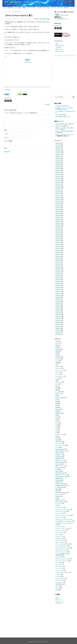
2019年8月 (58, 299)
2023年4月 (58, 213)
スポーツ (58, 372)
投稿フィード (59, 599)
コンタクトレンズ (60, 376)
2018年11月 (58, 317)
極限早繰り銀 (59, 413)
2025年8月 (58, 159)
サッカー (58, 374)
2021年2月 (58, 264)
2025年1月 (58, 172)
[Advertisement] (27, 72)
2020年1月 (58, 289)
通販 (57, 390)
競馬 (57, 402)
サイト (6, 137)
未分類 (57, 417)
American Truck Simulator (62, 477)
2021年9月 (58, 250)
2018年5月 (58, 328)
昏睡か (5, 148)
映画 (57, 419)
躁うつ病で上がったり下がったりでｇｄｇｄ (25, 2)
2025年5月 (58, 165)
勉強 (57, 347)
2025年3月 (58, 169)
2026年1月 (58, 149)
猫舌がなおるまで (60, 45)
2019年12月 (58, 291)
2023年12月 (58, 198)
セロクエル (58, 366)
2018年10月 (58, 319)
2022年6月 (58, 233)
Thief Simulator (59, 442)
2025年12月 (58, 151)
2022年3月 (58, 239)
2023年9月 (58, 204)
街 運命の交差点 (60, 487)
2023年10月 (58, 202)
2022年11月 (58, 223)
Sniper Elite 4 (59, 453)
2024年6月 (58, 186)
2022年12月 (58, 221)
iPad (57, 436)
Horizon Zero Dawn (60, 473)
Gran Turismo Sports (45, 19)
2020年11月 (58, 270)
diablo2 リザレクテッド (61, 475)
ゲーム (45, 8)
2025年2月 (58, 170)
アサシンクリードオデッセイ (62, 519)
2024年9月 (58, 180)
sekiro (57, 469)
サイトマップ (60, 8)
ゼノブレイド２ (59, 526)
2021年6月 (58, 256)
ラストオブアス (59, 557)
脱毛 (57, 400)
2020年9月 (58, 274)
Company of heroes (60, 484)
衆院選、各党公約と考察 (61, 124)
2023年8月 (58, 206)
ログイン (58, 597)
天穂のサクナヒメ (60, 460)
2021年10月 (58, 248)
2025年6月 (58, 163)
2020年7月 (58, 278)
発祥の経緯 (58, 409)
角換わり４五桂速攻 (60, 398)
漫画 (57, 411)
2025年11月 (58, 153)
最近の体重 (7, 152)
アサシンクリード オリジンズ (63, 515)
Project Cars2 (59, 457)
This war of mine (59, 468)
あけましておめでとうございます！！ (65, 134)
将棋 (57, 363)
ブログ (57, 588)
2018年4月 (58, 330)
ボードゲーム (59, 565)
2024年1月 (58, 196)
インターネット (59, 434)
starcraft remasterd (60, 449)
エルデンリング (59, 538)
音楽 (57, 425)
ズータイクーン (59, 536)
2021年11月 (58, 247)
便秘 (57, 355)
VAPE (57, 438)
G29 (56, 498)
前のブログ (66, 8)
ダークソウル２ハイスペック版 (63, 548)
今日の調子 (58, 357)
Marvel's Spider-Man (60, 462)
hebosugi (47, 104)
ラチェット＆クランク (61, 530)
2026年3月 (58, 145)
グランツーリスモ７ (60, 542)
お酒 (57, 427)
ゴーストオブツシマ (60, 540)
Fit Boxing (58, 496)
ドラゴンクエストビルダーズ (62, 572)
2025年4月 (58, 167)
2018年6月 (58, 326)
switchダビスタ (59, 455)
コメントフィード (60, 601)
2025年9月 (58, 157)
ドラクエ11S (59, 576)
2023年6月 (58, 209)
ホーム (5, 8)
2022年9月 (58, 227)
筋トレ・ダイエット (52, 8)
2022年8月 (58, 229)
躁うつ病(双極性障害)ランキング (61, 19)
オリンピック (59, 443)
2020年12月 (58, 268)
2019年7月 (58, 301)
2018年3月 (58, 332)
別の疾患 (58, 349)
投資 (57, 405)
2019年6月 (58, 303)
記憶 (57, 396)
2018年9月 (58, 321)
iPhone (57, 440)
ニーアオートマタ (60, 570)
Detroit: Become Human (61, 485)
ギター (57, 384)
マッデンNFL (59, 563)
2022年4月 (58, 237)
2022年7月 (58, 231)
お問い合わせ (10, 8)
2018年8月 (58, 323)
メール (6, 134)
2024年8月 (58, 182)
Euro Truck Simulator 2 (61, 493)
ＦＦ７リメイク (59, 494)
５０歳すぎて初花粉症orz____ (63, 106)
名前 (6, 130)
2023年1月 (58, 219)
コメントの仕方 (18, 8)
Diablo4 (57, 489)
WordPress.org (59, 603)
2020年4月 (58, 284)
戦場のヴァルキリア (60, 466)
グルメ (57, 423)
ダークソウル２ (59, 517)
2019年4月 (58, 307)
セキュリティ (59, 368)
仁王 (57, 505)
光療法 (57, 351)
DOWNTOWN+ (59, 584)
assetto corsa (59, 480)
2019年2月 (58, 311)
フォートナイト (59, 569)
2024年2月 (58, 194)
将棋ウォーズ (59, 382)
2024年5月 (58, 188)
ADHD (57, 341)
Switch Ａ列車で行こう (61, 451)
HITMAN (57, 491)
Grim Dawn (58, 471)
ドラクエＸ (58, 574)
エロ (57, 429)
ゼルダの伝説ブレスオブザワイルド (64, 521)
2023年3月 (58, 215)
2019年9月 (58, 297)
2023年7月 (58, 208)
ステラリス (58, 534)
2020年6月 (58, 280)
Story (57, 44)
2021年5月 (58, 258)
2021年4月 (58, 260)
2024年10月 (58, 178)
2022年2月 (58, 241)
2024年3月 (58, 192)
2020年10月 (58, 272)
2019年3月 (58, 309)
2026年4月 (58, 143)
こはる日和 (58, 47)
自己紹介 (24, 8)
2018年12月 (58, 315)
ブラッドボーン (59, 567)
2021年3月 (58, 262)
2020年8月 (58, 276)
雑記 (57, 388)
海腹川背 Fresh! (59, 500)
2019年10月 (58, 295)
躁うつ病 (40, 8)
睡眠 (57, 403)
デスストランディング (61, 550)
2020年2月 (58, 287)
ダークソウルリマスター (61, 546)
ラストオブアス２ (60, 507)
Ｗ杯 (57, 431)
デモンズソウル (59, 580)
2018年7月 (58, 324)
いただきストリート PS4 (61, 511)
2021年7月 (58, 254)
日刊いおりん (59, 49)
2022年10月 (58, 225)
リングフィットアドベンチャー (63, 509)
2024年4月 (58, 190)
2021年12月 (58, 245)
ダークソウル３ (59, 513)
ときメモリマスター (60, 578)
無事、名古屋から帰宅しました (63, 117)
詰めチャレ (58, 394)
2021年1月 (58, 266)
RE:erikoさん (59, 126)
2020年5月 (58, 282)
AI (56, 365)
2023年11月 (58, 200)
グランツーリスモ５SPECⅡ (62, 544)
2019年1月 (58, 313)
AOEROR (58, 478)
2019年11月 (58, 293)
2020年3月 (58, 285)
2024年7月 (58, 184)
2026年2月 (58, 147)
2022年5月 (58, 235)
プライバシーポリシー (32, 8)
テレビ (57, 361)
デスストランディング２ (61, 552)
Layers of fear (59, 464)
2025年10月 (58, 155)
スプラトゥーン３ (60, 532)
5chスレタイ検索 (60, 51)
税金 (57, 386)
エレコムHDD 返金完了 (61, 115)
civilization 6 (58, 482)
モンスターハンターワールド (62, 559)
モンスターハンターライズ (62, 561)
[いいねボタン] (5, 57)
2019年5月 (58, 305)
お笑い (57, 586)
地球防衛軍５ (59, 458)
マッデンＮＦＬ (59, 582)
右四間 (57, 345)
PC (56, 433)
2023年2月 (58, 217)
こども (57, 378)
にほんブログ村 (27, 62)
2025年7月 (58, 161)
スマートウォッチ (60, 370)
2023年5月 (58, 211)
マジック (58, 343)
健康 (57, 353)
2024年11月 (58, 176)
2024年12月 (58, 174)
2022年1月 (58, 243)
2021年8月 (58, 252)
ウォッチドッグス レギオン (62, 528)
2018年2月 (58, 334)
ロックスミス (59, 504)
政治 (57, 421)
